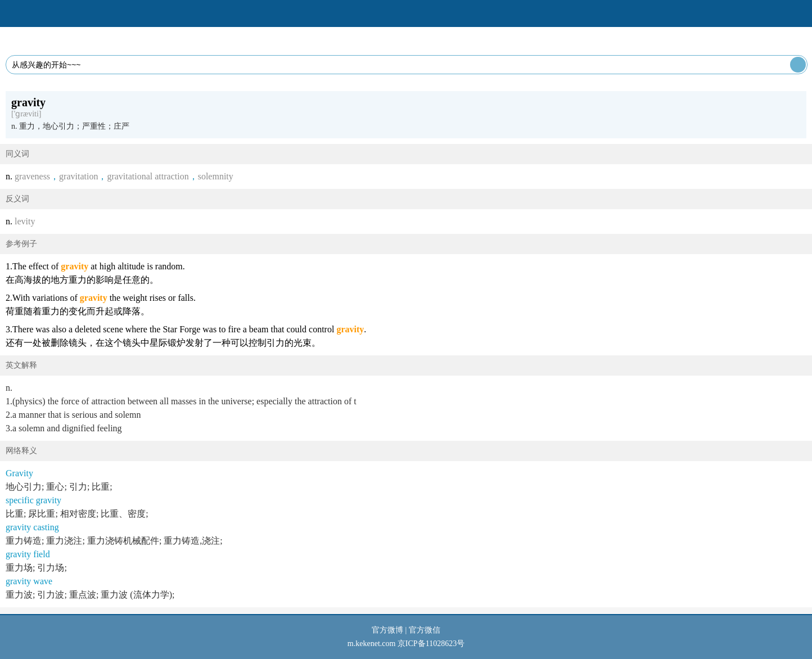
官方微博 (387, 630)
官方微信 (425, 630)
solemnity (216, 176)
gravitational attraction (148, 176)
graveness (32, 176)
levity (25, 221)
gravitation (78, 176)
